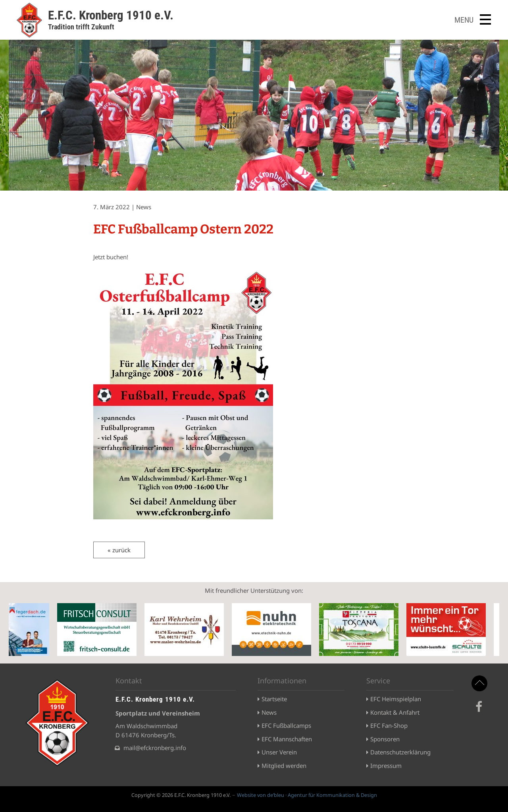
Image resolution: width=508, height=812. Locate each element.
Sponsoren (385, 739)
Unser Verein (279, 752)
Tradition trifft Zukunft (81, 27)
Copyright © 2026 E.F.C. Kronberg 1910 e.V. (181, 795)
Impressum (386, 766)
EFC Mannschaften (287, 739)
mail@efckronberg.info (155, 748)
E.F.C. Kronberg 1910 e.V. (111, 15)
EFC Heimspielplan (396, 699)
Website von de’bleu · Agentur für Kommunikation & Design (307, 795)
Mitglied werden (284, 766)
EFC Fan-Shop (389, 725)
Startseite (274, 699)
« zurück (119, 550)
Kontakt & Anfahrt (395, 712)
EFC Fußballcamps (286, 725)
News (269, 712)
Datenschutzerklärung (400, 752)
